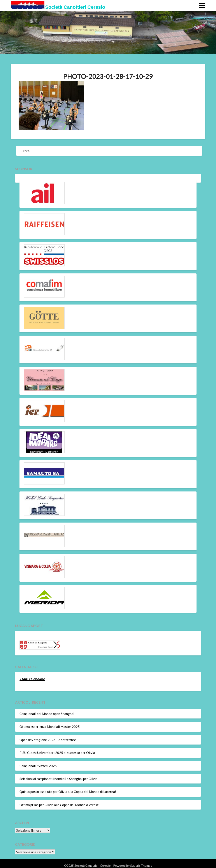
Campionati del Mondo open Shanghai (47, 714)
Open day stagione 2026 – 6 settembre (48, 740)
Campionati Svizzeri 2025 (38, 766)
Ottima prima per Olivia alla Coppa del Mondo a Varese (59, 805)
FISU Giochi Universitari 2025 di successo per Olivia (57, 753)
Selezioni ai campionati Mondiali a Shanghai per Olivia (58, 779)
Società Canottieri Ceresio (75, 7)
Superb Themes (141, 865)
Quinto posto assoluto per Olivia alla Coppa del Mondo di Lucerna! (68, 792)
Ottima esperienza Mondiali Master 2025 (50, 727)
